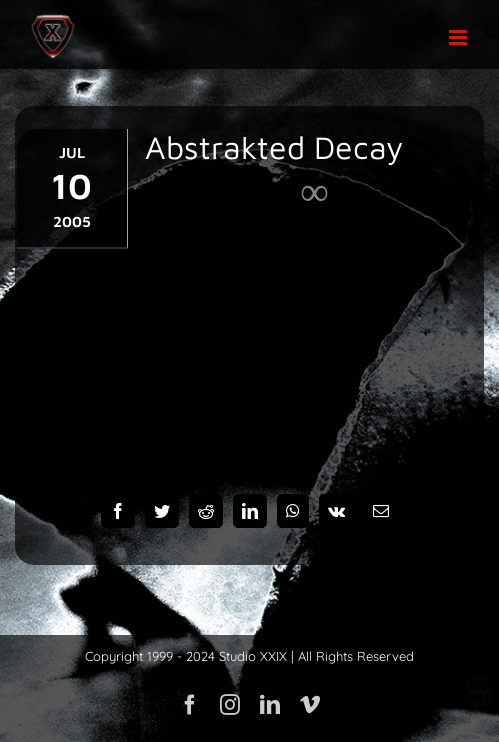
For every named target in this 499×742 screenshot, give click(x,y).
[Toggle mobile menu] (459, 37)
